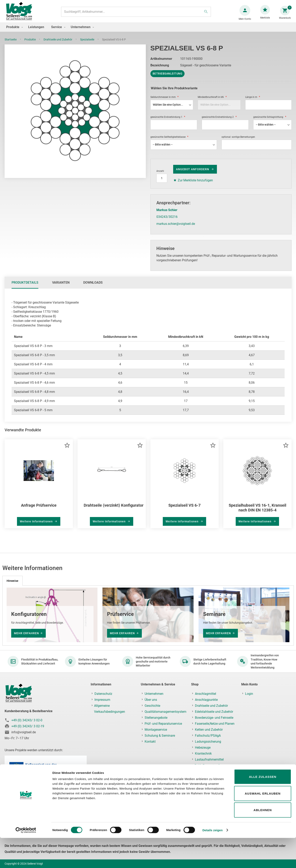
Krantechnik (203, 753)
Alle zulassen (263, 807)
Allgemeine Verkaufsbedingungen (110, 709)
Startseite (11, 43)
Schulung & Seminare (160, 736)
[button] (67, 449)
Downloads (93, 287)
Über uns (151, 700)
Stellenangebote (156, 718)
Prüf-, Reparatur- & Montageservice (207, 768)
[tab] (25, 287)
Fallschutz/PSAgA (208, 736)
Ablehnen (263, 840)
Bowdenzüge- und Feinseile (214, 718)
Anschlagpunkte (206, 700)
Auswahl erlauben (263, 823)
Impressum (102, 700)
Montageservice (156, 730)
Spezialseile (87, 43)
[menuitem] (14, 31)
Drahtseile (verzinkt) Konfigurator (114, 509)
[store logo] (21, 14)
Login (249, 694)
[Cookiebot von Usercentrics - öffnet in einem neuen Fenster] (26, 860)
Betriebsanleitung (168, 78)
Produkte (30, 43)
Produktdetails (25, 287)
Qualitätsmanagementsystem (165, 712)
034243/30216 (167, 221)
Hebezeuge (203, 748)
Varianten (61, 287)
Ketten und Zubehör (209, 730)
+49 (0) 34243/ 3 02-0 (27, 720)
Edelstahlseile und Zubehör (214, 712)
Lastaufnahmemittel (209, 759)
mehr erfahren (26, 633)
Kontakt (150, 742)
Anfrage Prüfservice (39, 509)
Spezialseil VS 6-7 (184, 509)
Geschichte (152, 706)
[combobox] (135, 14)
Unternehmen (154, 694)
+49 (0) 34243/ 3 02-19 (28, 726)
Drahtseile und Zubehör (58, 43)
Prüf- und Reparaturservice (163, 724)
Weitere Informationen (37, 525)
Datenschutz (103, 694)
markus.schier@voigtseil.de (176, 228)
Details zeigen (212, 860)
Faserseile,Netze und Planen (215, 724)
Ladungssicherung (208, 742)
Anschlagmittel (206, 694)
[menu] (148, 31)
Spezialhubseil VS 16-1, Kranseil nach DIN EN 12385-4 (257, 512)
